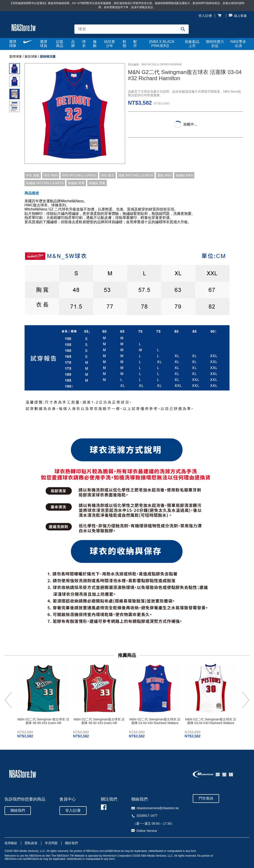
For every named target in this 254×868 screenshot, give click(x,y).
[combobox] (132, 29)
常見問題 (51, 843)
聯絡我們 (18, 810)
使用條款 (11, 843)
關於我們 (71, 843)
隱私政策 (31, 843)
